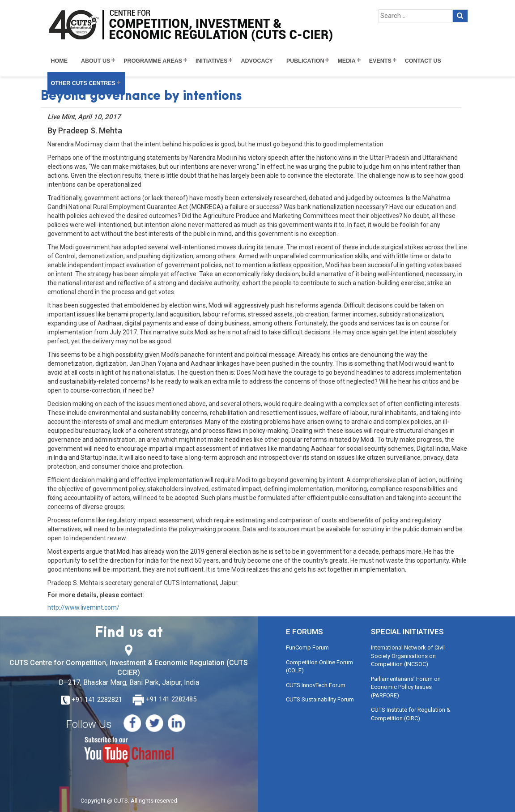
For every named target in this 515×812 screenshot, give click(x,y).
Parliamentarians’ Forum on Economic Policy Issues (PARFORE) (406, 687)
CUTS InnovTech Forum (316, 685)
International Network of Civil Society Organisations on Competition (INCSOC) (408, 656)
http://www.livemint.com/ (83, 607)
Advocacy (257, 61)
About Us (96, 61)
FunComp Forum (307, 647)
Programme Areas (153, 61)
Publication (305, 61)
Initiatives (211, 61)
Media (346, 61)
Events (380, 61)
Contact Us (423, 61)
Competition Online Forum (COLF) (319, 667)
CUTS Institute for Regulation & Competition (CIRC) (411, 714)
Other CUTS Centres (83, 83)
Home (60, 61)
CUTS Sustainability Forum (320, 699)
